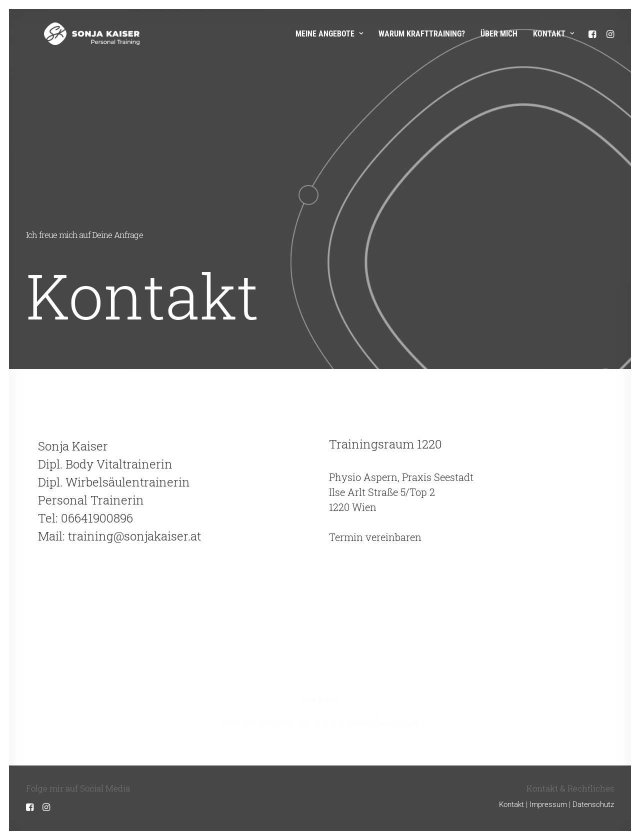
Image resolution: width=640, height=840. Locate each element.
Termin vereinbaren (375, 537)
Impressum (548, 804)
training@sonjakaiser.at (134, 536)
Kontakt (553, 34)
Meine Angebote (329, 34)
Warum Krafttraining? (422, 34)
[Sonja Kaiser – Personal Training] (74, 34)
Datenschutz (593, 804)
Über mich (499, 34)
